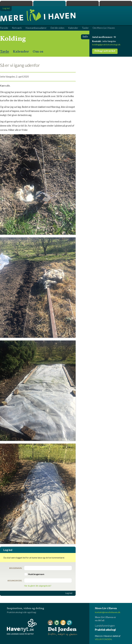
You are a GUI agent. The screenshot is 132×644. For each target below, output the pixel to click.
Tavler (85, 28)
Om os (38, 52)
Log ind (69, 593)
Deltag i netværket (105, 51)
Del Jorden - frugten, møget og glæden (62, 628)
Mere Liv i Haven (49, 3)
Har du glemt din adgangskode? (38, 586)
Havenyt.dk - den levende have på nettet (22, 627)
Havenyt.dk (116, 3)
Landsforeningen (113, 628)
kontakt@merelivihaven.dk (108, 612)
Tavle (5, 52)
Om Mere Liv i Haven (104, 28)
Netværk (17, 28)
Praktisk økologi (16, 3)
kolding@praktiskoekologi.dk (106, 44)
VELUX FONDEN (103, 639)
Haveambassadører (36, 28)
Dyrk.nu (83, 3)
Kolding (13, 39)
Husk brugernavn (36, 574)
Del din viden (57, 28)
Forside (4, 28)
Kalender (21, 52)
